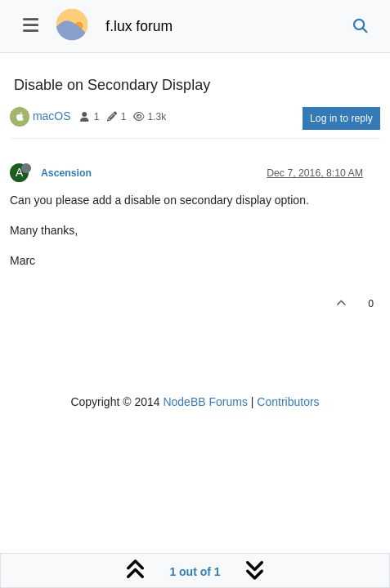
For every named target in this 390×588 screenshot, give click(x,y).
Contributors (288, 402)
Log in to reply (341, 118)
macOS (52, 116)
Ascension (66, 173)
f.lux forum (139, 26)
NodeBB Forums (205, 402)
